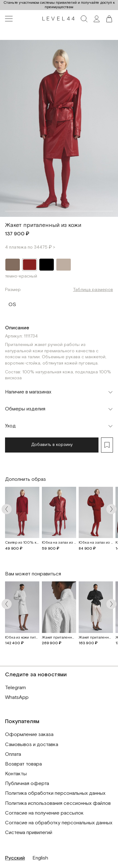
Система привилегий (29, 833)
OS (12, 303)
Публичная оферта (27, 784)
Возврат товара (23, 764)
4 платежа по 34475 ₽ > (30, 247)
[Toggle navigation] (9, 19)
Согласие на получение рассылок (44, 813)
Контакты (16, 774)
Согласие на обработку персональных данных (59, 823)
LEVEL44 (59, 19)
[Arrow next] (111, 509)
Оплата (13, 754)
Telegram (15, 688)
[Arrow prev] (7, 509)
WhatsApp (17, 698)
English (40, 858)
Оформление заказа (29, 735)
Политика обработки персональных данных (55, 793)
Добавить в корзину (52, 445)
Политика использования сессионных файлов (58, 803)
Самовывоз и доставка (32, 745)
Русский (15, 858)
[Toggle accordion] (59, 392)
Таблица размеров (93, 290)
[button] (109, 19)
